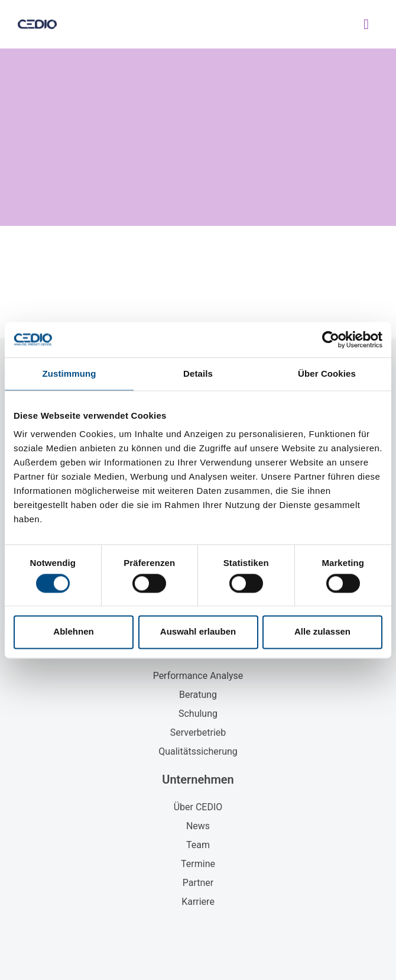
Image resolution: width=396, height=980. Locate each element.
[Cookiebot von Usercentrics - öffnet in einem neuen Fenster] (331, 339)
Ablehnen (73, 632)
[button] (366, 24)
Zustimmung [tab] (69, 373)
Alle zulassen (322, 632)
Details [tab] (198, 373)
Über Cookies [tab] (327, 373)
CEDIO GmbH (174, 24)
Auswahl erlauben (198, 632)
